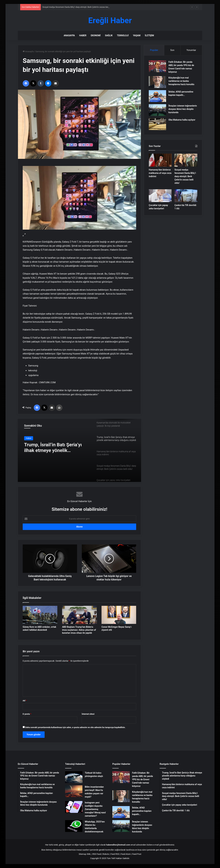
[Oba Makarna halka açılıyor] (157, 124)
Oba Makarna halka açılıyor (182, 120)
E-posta (27, 714)
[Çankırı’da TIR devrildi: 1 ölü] (186, 196)
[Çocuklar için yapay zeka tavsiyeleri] (160, 196)
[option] (79, 450)
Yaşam (137, 35)
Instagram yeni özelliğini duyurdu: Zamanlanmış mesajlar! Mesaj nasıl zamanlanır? (95, 809)
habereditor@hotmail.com (118, 845)
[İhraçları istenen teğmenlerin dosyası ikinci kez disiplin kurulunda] (157, 110)
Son (172, 50)
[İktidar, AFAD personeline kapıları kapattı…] (157, 96)
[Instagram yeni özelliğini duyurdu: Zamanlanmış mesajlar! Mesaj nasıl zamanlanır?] (74, 807)
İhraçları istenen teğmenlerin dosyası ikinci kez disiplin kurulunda (183, 109)
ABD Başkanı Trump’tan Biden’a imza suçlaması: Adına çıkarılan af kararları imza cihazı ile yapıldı (79, 630)
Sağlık (109, 35)
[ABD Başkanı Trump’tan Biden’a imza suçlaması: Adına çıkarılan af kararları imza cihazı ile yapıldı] (79, 615)
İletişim (149, 35)
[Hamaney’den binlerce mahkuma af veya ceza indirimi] (160, 160)
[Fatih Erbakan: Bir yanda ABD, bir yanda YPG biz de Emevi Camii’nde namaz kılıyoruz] (157, 66)
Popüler (154, 50)
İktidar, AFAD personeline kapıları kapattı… (142, 811)
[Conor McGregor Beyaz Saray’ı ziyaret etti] (119, 615)
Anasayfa (69, 35)
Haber (83, 35)
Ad (25, 701)
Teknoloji (123, 35)
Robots (106, 854)
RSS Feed (97, 854)
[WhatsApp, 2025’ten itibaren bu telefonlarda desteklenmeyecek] (74, 826)
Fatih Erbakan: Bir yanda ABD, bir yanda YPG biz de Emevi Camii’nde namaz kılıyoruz (142, 779)
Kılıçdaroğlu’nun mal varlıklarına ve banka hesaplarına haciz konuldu (181, 81)
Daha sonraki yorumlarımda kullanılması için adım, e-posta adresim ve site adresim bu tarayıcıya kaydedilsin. (75, 727)
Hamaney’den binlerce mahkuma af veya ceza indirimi (160, 173)
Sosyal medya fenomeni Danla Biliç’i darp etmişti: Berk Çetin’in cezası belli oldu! (78, 7)
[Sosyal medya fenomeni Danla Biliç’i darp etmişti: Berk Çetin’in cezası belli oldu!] (186, 160)
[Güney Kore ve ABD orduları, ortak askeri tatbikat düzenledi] (40, 615)
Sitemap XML (85, 854)
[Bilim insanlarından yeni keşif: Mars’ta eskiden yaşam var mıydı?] (74, 791)
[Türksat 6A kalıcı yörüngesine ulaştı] (74, 777)
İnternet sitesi (88, 714)
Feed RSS (115, 854)
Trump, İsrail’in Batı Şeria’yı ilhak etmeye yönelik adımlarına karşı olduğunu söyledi (53, 448)
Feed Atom (126, 854)
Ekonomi (96, 35)
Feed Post (137, 854)
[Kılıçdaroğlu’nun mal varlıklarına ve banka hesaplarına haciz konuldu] (157, 82)
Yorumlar (191, 50)
